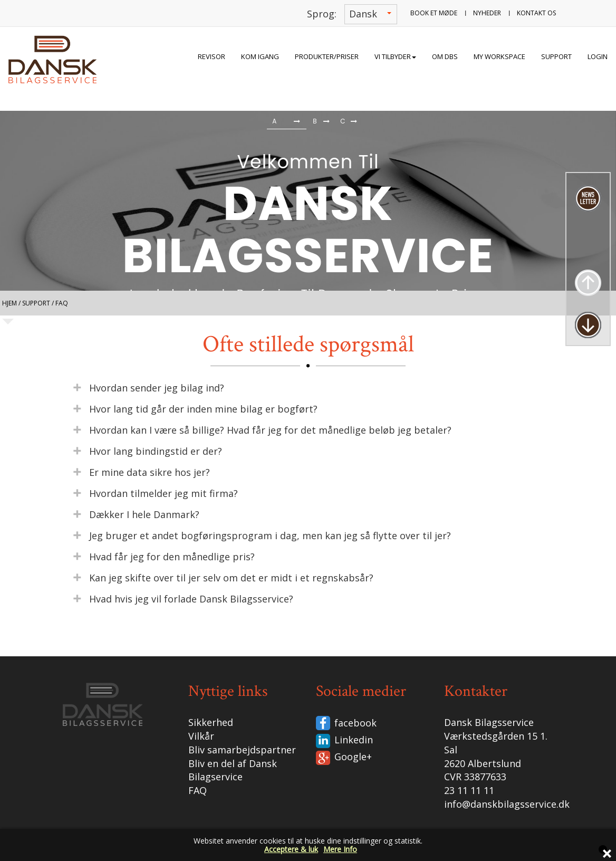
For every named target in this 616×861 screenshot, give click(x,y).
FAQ (198, 790)
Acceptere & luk (291, 849)
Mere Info (340, 849)
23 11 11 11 (469, 790)
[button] (26, 123)
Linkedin (354, 740)
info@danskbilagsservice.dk (507, 804)
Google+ (353, 757)
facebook (355, 723)
